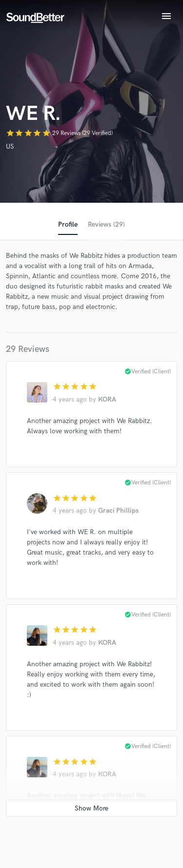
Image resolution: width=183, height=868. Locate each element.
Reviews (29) (106, 224)
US (10, 146)
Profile (68, 224)
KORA (107, 399)
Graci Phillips (118, 511)
